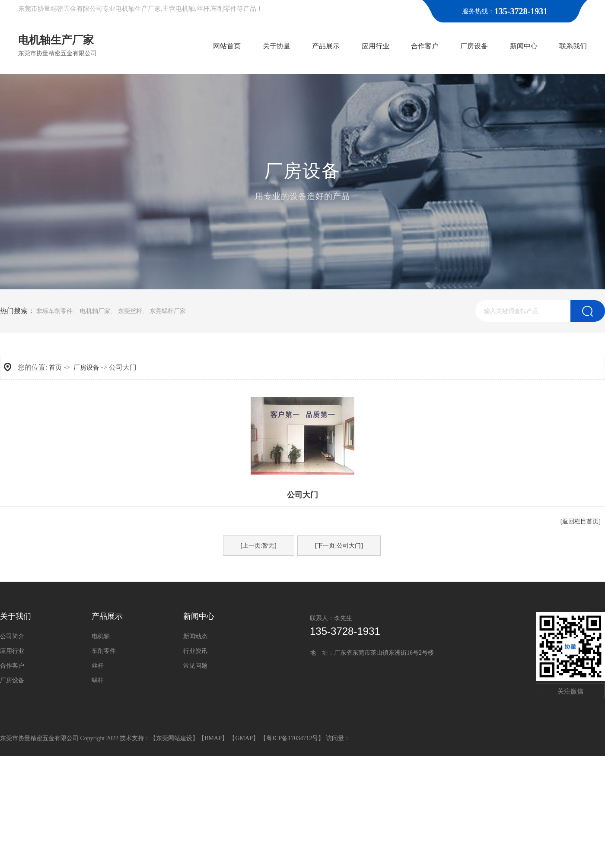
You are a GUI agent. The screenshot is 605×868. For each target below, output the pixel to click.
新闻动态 (195, 636)
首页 (55, 367)
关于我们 (16, 616)
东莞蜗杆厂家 (168, 311)
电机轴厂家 (95, 311)
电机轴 (101, 636)
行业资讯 (195, 651)
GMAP (244, 738)
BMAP (213, 738)
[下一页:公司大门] (339, 546)
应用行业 (12, 651)
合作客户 (12, 666)
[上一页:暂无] (259, 546)
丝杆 (98, 666)
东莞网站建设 (174, 738)
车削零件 (104, 651)
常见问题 (195, 666)
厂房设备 (86, 367)
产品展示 (107, 616)
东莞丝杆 (130, 311)
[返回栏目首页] (581, 521)
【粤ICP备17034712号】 (293, 738)
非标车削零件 (54, 311)
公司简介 (12, 636)
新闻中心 (199, 616)
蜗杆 (98, 680)
